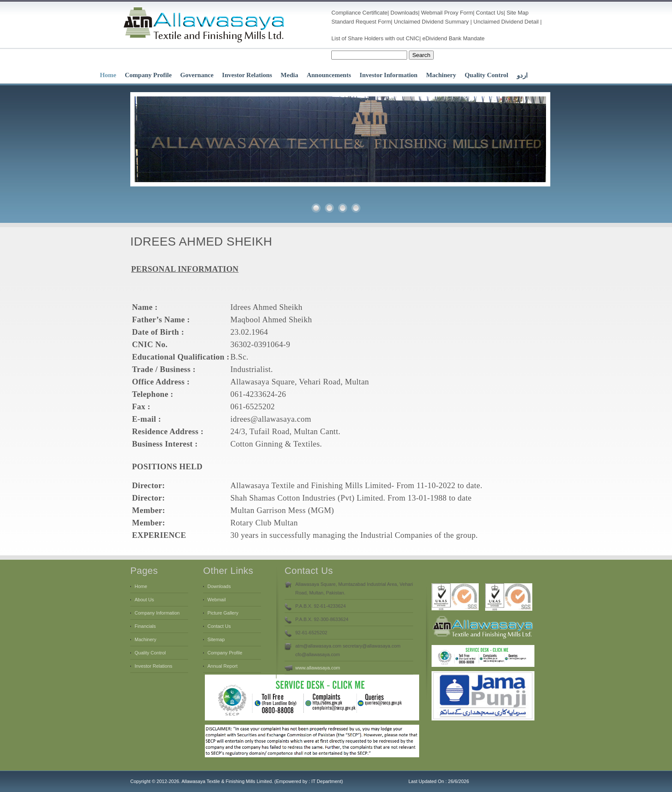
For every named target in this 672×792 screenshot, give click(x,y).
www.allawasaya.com (318, 668)
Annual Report (222, 666)
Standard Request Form (361, 22)
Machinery (441, 75)
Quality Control (486, 75)
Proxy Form (458, 13)
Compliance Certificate (359, 13)
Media (289, 75)
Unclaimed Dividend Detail (506, 22)
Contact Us (490, 13)
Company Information (157, 613)
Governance (197, 75)
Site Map (517, 13)
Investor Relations (247, 75)
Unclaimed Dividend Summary (431, 22)
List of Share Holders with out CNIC (375, 38)
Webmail (432, 13)
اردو (522, 75)
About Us (144, 600)
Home (108, 75)
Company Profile (148, 75)
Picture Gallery (223, 613)
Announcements (329, 75)
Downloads (404, 13)
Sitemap (216, 639)
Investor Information (388, 75)
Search (421, 55)
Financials (145, 626)
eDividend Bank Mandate (454, 38)
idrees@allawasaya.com (271, 419)
